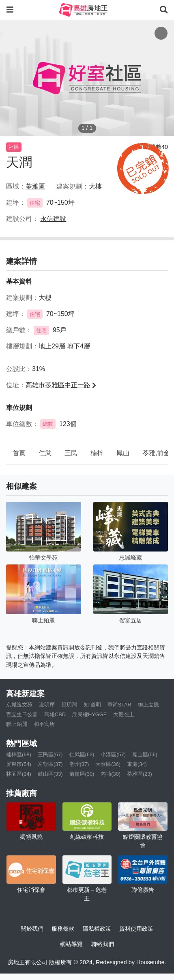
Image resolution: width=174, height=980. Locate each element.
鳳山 (123, 453)
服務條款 (63, 929)
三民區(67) (50, 754)
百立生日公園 (22, 714)
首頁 (19, 453)
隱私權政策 (97, 929)
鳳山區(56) (145, 754)
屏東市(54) (19, 764)
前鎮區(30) (82, 774)
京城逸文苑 (19, 705)
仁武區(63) (82, 754)
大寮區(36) (108, 764)
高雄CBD (55, 714)
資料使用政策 (136, 929)
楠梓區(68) (19, 754)
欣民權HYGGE (89, 714)
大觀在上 (124, 714)
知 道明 (92, 705)
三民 (71, 453)
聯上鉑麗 (17, 724)
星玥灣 (69, 705)
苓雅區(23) (140, 774)
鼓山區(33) (50, 774)
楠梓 (97, 453)
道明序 (47, 705)
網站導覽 (71, 944)
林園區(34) (19, 774)
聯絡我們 (103, 944)
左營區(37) (50, 764)
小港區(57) (113, 754)
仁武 (45, 453)
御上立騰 (148, 705)
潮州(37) (79, 764)
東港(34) (137, 764)
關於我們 (32, 929)
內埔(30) (111, 774)
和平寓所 (44, 724)
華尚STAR (119, 705)
